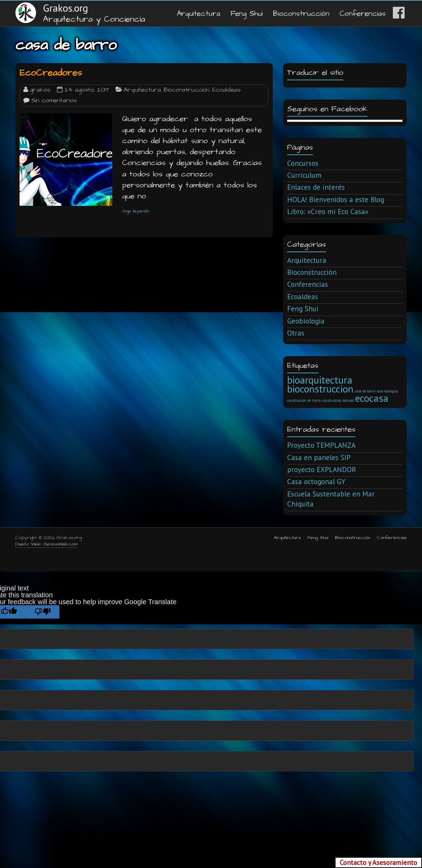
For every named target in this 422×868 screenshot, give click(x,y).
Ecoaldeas (226, 90)
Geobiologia (306, 321)
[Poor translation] (43, 612)
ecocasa (372, 398)
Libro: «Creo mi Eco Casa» (328, 212)
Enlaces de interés (316, 187)
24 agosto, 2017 (87, 90)
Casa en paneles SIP (319, 458)
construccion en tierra (304, 400)
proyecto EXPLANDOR (322, 470)
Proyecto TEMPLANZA (321, 445)
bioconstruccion (320, 389)
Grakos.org (66, 8)
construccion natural (338, 400)
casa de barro (365, 391)
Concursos (303, 163)
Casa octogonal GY (316, 482)
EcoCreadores (51, 73)
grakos (40, 90)
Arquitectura (198, 14)
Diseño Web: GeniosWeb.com (46, 544)
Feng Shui (247, 14)
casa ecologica (387, 391)
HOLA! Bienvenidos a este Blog (336, 200)
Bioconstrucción (301, 14)
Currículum (304, 175)
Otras (296, 333)
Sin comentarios (54, 101)
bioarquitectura (320, 380)
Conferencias (363, 14)
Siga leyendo (136, 211)
